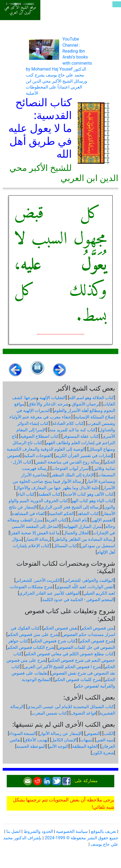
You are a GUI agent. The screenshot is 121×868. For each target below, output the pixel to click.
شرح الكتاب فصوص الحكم (31, 647)
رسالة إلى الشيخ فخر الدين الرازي (71, 507)
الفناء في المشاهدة (29, 514)
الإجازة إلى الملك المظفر (73, 475)
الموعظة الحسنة (31, 746)
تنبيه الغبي (105, 740)
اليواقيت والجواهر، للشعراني (89, 580)
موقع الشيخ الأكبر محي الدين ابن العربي (20, 10)
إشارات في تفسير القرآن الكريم (84, 456)
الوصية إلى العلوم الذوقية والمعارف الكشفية (46, 449)
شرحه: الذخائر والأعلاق (48, 404)
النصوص (93, 733)
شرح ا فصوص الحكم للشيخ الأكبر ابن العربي (63, 667)
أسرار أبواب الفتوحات (71, 468)
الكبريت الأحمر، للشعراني (38, 580)
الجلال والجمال (76, 533)
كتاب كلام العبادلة (68, 423)
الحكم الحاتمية (61, 514)
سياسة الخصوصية (72, 831)
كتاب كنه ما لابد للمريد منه (73, 430)
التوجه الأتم (59, 746)
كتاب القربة (56, 520)
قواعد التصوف (83, 713)
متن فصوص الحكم (98, 628)
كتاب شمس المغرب (49, 713)
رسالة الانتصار (38, 539)
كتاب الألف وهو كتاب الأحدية (89, 494)
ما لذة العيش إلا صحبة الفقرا (35, 533)
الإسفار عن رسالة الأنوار (61, 733)
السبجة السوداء (23, 733)
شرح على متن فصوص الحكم (33, 635)
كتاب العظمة (49, 494)
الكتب (109, 733)
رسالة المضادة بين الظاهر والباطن (84, 539)
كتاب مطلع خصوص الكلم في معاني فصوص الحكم (70, 654)
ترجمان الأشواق (86, 404)
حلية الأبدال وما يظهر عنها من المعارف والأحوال (57, 488)
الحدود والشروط (38, 831)
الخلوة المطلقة (85, 746)
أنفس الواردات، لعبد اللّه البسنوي (85, 587)
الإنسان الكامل (64, 740)
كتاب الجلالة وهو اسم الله (92, 398)
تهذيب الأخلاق (36, 740)
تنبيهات (86, 740)
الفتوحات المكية (38, 456)
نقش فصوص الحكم (60, 628)
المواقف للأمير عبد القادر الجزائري (50, 593)
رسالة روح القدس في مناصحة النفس (68, 462)
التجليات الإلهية (53, 398)
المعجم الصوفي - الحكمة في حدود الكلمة (78, 600)
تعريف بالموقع (104, 831)
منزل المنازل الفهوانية (82, 526)
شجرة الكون (103, 753)
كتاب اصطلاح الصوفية (40, 436)
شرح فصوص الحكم (97, 641)
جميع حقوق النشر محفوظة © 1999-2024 (81, 838)
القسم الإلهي (103, 520)
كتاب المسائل (65, 546)
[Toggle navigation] (117, 4)
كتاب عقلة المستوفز (81, 436)
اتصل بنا (13, 831)
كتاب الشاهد (88, 514)
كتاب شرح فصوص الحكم (54, 641)
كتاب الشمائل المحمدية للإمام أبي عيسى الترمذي (71, 707)
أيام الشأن (79, 520)
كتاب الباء (26, 494)
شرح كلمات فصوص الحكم (78, 680)
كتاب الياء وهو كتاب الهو (93, 501)
